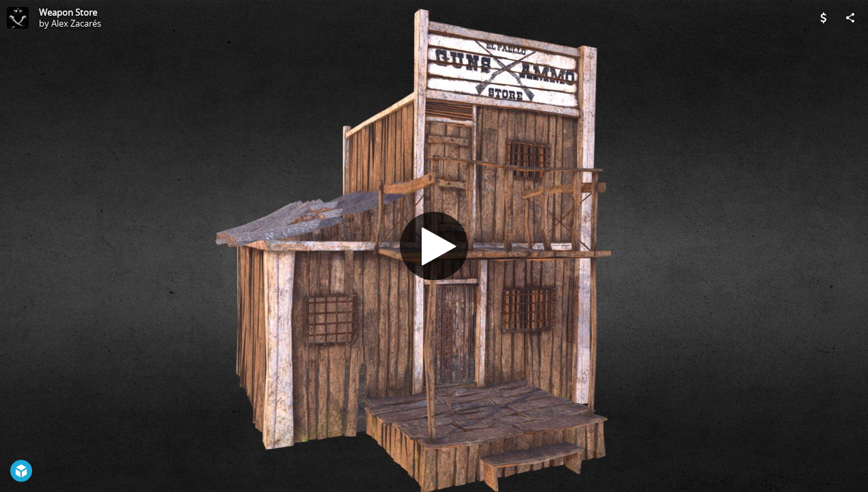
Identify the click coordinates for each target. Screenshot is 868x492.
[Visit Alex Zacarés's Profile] (18, 18)
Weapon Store (68, 12)
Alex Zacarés (76, 23)
